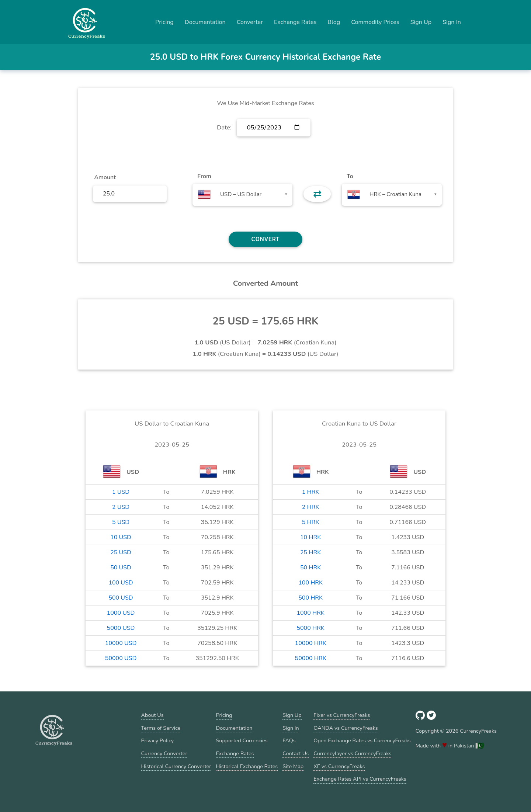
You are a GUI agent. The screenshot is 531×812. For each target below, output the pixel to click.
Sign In (452, 22)
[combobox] (242, 195)
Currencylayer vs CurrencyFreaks (352, 753)
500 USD (121, 598)
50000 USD (121, 658)
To (350, 176)
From (204, 176)
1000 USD (121, 613)
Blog (334, 22)
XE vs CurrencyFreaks (339, 766)
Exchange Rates (295, 22)
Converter (250, 22)
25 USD (121, 552)
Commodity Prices (375, 22)
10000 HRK (311, 643)
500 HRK (310, 598)
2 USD (121, 507)
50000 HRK (311, 658)
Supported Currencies (242, 740)
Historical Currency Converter (176, 766)
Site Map (293, 766)
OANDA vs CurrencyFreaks (346, 728)
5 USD (121, 522)
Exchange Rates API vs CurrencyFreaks (360, 779)
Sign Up (421, 22)
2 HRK (311, 507)
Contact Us (296, 753)
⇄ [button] (317, 194)
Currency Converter (164, 753)
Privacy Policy (158, 740)
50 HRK (310, 568)
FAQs (289, 740)
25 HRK (310, 552)
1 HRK (311, 492)
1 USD (121, 492)
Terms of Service (161, 728)
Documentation (205, 22)
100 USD (121, 583)
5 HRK (311, 522)
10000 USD (121, 643)
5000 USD (121, 628)
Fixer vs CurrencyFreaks (342, 715)
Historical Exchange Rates (247, 766)
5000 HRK (310, 628)
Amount (105, 177)
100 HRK (310, 583)
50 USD (121, 568)
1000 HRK (310, 613)
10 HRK (310, 537)
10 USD (121, 537)
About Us (152, 715)
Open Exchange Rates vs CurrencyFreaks (362, 740)
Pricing (164, 22)
